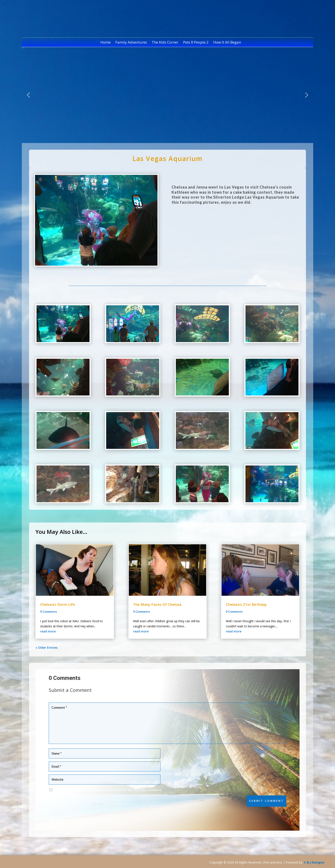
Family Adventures (131, 43)
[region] (167, 95)
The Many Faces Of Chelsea (157, 604)
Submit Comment (266, 801)
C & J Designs (314, 862)
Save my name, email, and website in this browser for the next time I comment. (108, 790)
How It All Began (227, 43)
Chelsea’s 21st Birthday (246, 604)
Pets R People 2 (196, 43)
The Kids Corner (165, 43)
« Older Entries (46, 648)
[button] (28, 95)
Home (106, 43)
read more (48, 631)
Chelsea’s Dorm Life (58, 604)
